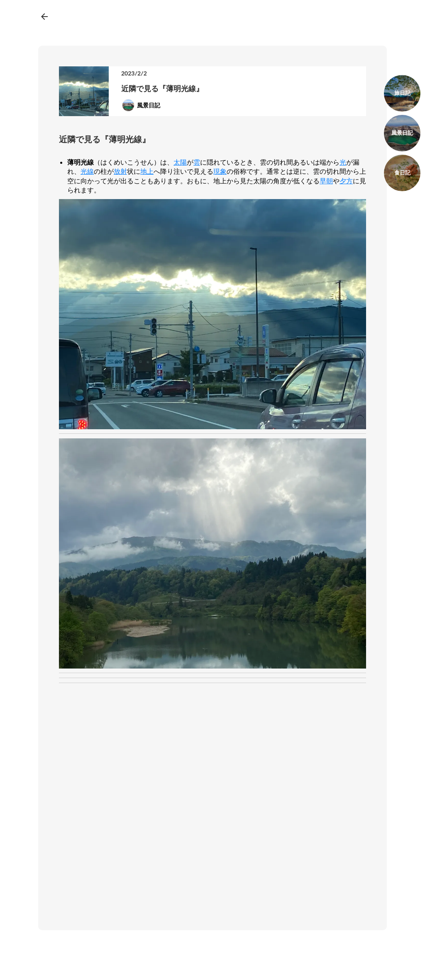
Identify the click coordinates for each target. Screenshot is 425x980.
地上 (147, 171)
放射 (120, 171)
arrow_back (44, 17)
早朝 (326, 181)
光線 (87, 171)
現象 (220, 171)
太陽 (180, 162)
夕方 (346, 181)
